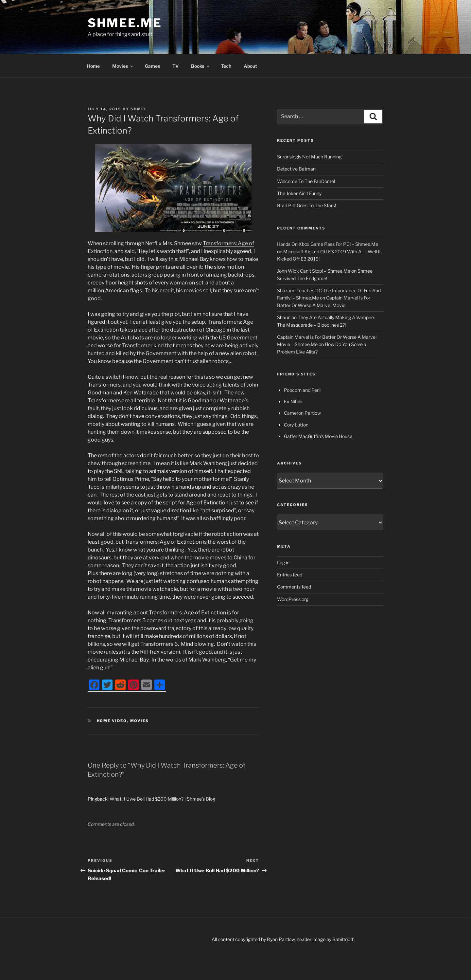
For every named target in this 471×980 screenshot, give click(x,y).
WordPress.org (293, 599)
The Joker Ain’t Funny (299, 193)
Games (152, 66)
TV (175, 66)
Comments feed (294, 587)
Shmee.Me (125, 23)
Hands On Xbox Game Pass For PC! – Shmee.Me (328, 244)
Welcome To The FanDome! (306, 181)
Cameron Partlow (302, 413)
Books (201, 66)
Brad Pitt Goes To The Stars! (306, 205)
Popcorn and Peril (302, 390)
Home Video (112, 721)
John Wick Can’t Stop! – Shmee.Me (314, 271)
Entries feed (290, 575)
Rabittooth (343, 939)
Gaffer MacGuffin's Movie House (318, 436)
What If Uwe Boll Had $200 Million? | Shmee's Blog (162, 799)
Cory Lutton (296, 425)
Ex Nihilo (293, 401)
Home (93, 66)
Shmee (139, 109)
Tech (226, 66)
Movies (123, 66)
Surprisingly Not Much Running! (310, 157)
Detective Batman (296, 169)
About (250, 66)
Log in (283, 563)
